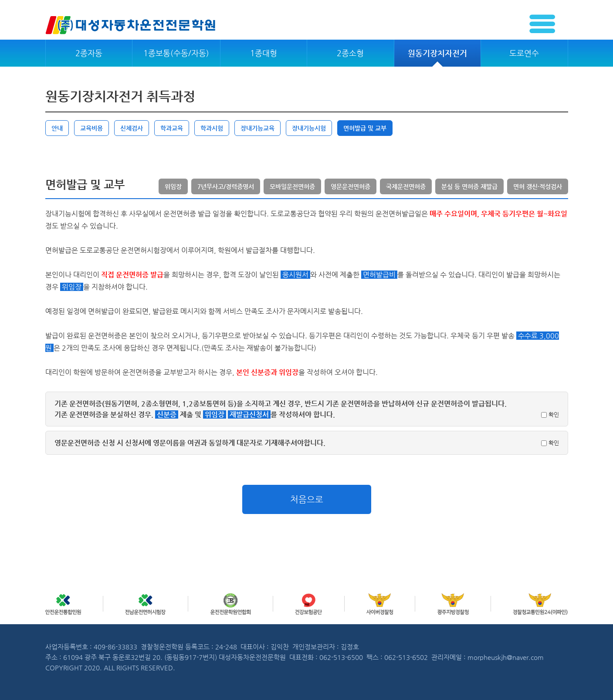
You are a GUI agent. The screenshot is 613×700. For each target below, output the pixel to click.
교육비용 (91, 128)
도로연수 (524, 53)
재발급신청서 (249, 414)
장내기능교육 (257, 128)
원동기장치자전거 (437, 53)
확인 (550, 414)
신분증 (167, 414)
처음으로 (307, 499)
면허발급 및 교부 (365, 128)
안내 (57, 128)
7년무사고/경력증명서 (226, 186)
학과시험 (212, 128)
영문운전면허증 (351, 186)
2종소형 (350, 53)
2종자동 (89, 53)
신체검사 (132, 128)
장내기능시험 (309, 128)
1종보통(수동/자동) (176, 53)
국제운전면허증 (406, 186)
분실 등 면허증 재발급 (469, 186)
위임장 (173, 186)
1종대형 (264, 53)
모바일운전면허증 (292, 186)
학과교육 (172, 128)
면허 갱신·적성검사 (538, 186)
